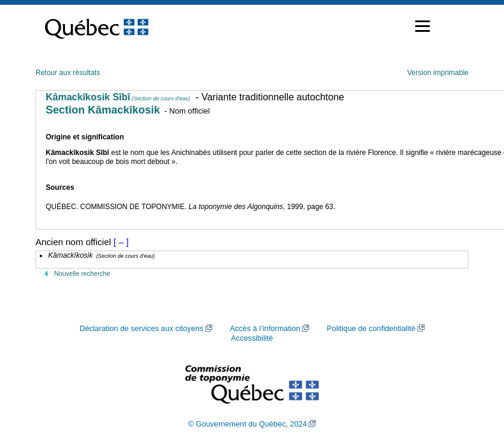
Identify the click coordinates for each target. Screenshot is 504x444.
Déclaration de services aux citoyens (141, 329)
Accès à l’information (265, 329)
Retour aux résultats (68, 73)
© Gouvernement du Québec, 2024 (248, 424)
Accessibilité (252, 338)
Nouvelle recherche (82, 273)
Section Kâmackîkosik (103, 110)
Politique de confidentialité (371, 329)
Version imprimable (438, 73)
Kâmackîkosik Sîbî (118, 97)
